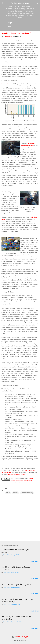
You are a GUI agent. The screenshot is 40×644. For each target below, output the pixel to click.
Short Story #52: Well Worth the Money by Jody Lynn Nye (17, 601)
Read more (34, 561)
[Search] (37, 4)
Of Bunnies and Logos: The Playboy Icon (17, 584)
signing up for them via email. (17, 474)
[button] (37, 34)
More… (10, 27)
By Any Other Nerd (20, 3)
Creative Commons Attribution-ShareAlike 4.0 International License (22, 481)
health (8, 493)
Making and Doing (27, 493)
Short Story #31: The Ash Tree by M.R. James (16, 551)
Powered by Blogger (20, 637)
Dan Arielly (5, 84)
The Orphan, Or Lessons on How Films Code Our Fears (16, 618)
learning (16, 493)
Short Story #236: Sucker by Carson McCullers (16, 568)
